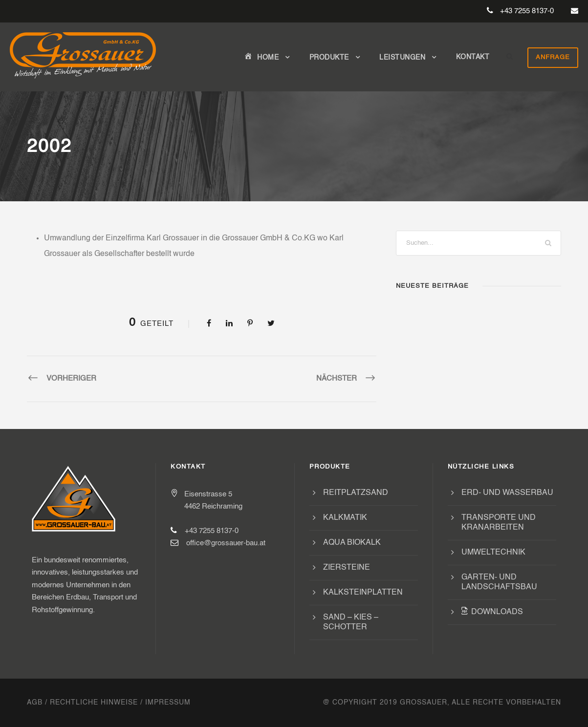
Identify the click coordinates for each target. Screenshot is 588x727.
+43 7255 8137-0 (527, 11)
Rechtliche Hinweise (94, 703)
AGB (35, 703)
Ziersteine (347, 568)
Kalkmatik (345, 518)
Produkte (329, 58)
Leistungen (402, 58)
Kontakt (473, 57)
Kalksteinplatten (363, 593)
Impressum (168, 703)
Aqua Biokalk (352, 543)
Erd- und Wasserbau (507, 493)
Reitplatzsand (356, 493)
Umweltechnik (493, 553)
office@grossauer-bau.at (226, 543)
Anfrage (553, 57)
